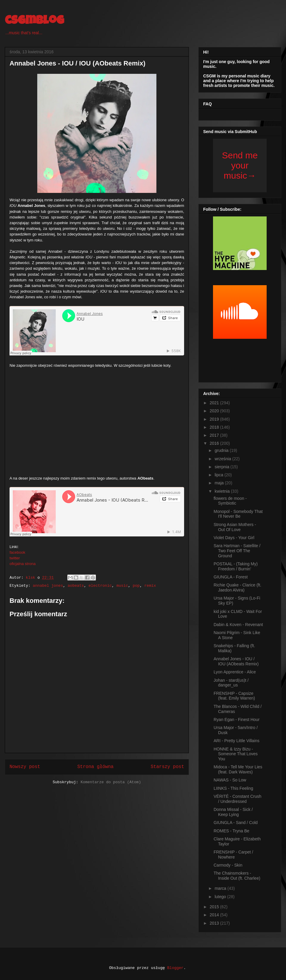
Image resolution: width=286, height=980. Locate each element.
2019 (215, 419)
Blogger (175, 968)
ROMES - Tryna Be (231, 831)
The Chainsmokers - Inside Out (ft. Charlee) (237, 876)
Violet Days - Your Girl (234, 538)
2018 (215, 427)
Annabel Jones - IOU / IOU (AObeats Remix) (236, 661)
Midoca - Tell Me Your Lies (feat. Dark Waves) (238, 769)
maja (220, 483)
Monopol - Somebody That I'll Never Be (238, 514)
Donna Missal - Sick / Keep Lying (233, 812)
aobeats (76, 586)
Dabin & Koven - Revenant (238, 625)
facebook (17, 552)
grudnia (222, 450)
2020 (215, 411)
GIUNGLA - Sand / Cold (236, 823)
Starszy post (167, 767)
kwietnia (223, 491)
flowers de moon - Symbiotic (230, 501)
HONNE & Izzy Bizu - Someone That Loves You (236, 754)
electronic (100, 586)
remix (150, 586)
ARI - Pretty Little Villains (237, 741)
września (223, 459)
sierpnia (222, 467)
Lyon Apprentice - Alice (235, 672)
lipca (219, 475)
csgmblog (34, 21)
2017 (215, 435)
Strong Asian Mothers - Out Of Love (235, 527)
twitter (15, 558)
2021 (215, 403)
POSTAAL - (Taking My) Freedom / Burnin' (236, 566)
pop (136, 586)
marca (221, 888)
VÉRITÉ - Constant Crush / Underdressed (237, 799)
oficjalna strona (22, 564)
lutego (221, 897)
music (122, 586)
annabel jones (48, 586)
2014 (215, 915)
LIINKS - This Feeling (233, 788)
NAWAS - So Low (230, 780)
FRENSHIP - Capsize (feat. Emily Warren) (234, 696)
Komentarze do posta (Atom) (111, 782)
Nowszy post (25, 767)
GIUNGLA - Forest (231, 577)
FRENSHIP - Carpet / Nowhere (233, 855)
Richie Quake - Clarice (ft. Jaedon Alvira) (237, 587)
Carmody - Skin (228, 865)
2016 (215, 443)
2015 (215, 907)
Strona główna (95, 767)
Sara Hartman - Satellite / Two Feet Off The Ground (237, 551)
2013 (215, 923)
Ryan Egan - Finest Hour (237, 720)
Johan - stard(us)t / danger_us (231, 683)
